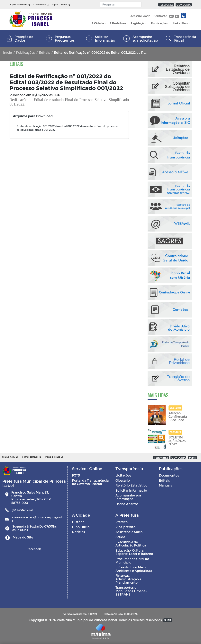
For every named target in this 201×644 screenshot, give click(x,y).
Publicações (159, 23)
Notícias (78, 532)
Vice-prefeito (125, 527)
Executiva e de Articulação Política (131, 544)
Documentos (169, 475)
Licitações (123, 475)
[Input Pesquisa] (120, 4)
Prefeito (122, 522)
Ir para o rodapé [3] (61, 4)
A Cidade (98, 23)
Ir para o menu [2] (41, 4)
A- (177, 16)
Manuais (165, 485)
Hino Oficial (81, 527)
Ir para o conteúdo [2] (32, 457)
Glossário (123, 480)
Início (8, 52)
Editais (44, 52)
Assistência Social (129, 532)
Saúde (120, 537)
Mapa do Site (23, 537)
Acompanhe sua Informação (128, 497)
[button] (139, 5)
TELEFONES (166, 5)
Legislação (138, 23)
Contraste (160, 16)
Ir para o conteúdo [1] (20, 4)
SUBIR (192, 458)
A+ (171, 16)
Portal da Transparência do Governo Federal (90, 482)
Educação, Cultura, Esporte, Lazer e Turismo (134, 552)
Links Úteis (180, 23)
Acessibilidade (140, 16)
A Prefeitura (118, 23)
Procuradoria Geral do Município (132, 560)
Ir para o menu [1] (10, 457)
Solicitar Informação (131, 490)
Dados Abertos (127, 504)
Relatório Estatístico (131, 485)
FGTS (76, 475)
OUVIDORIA (184, 5)
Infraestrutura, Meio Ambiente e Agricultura (134, 569)
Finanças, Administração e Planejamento (128, 579)
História (78, 522)
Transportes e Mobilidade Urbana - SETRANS (131, 591)
